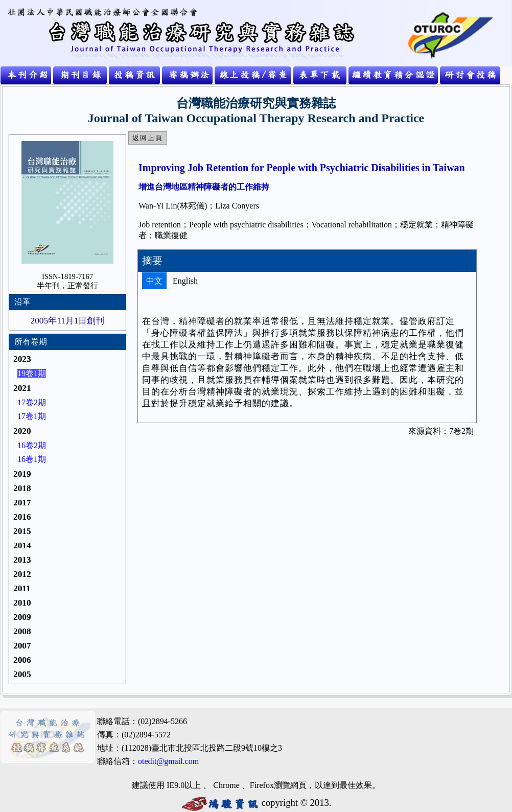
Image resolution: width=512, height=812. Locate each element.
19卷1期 (32, 373)
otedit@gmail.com (168, 761)
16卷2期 (32, 445)
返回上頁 (148, 138)
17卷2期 (32, 402)
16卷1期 (32, 459)
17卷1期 (32, 416)
